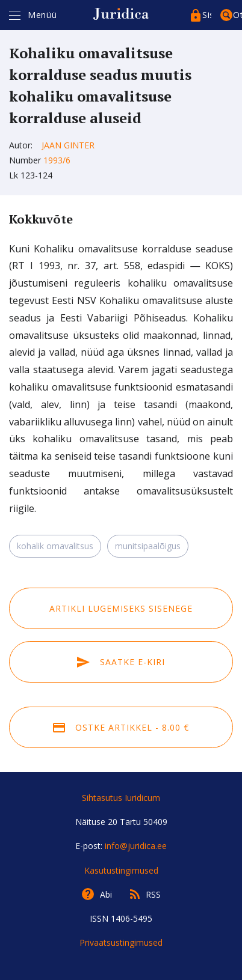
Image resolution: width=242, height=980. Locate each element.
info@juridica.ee (136, 846)
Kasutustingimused (121, 870)
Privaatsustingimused (121, 942)
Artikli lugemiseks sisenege (121, 608)
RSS (153, 894)
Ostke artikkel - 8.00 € (121, 727)
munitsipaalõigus (148, 546)
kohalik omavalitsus (55, 546)
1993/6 (57, 160)
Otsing (237, 15)
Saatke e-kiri (121, 662)
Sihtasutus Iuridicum (121, 798)
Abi (106, 894)
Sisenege (207, 15)
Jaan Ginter (68, 145)
